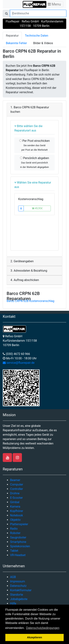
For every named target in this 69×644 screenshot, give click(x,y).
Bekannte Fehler (16, 43)
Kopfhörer (17, 511)
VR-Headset (18, 555)
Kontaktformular (21, 590)
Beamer (15, 480)
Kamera (15, 507)
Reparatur (12, 36)
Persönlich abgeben (34, 162)
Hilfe (13, 603)
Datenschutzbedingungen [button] (43, 628)
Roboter (15, 533)
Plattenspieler (19, 524)
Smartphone (18, 542)
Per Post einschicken (35, 145)
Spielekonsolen (20, 546)
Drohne (15, 493)
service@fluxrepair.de (19, 363)
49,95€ (37, 208)
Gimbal (15, 502)
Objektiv (15, 520)
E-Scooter (16, 498)
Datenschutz (18, 586)
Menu (54, 4)
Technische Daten (37, 36)
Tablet (14, 551)
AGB (13, 577)
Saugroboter (18, 537)
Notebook (17, 515)
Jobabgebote (19, 599)
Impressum (18, 581)
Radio (14, 529)
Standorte (17, 595)
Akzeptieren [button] (35, 637)
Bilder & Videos (43, 43)
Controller (17, 489)
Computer (17, 484)
